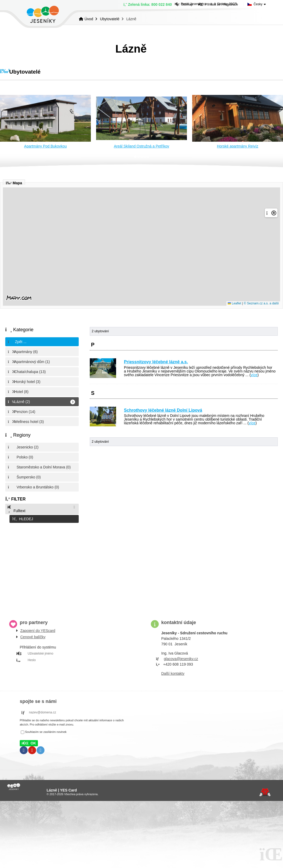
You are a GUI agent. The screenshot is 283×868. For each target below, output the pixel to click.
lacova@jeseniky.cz (182, 657)
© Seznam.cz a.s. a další (261, 303)
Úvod (43, 14)
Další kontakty (173, 672)
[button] (42, 518)
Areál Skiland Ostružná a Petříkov (141, 146)
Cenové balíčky (33, 635)
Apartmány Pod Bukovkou (46, 146)
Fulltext (16, 509)
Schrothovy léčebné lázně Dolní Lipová (163, 410)
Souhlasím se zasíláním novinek (46, 731)
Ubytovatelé (110, 19)
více (254, 375)
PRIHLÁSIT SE (76, 665)
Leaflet (234, 303)
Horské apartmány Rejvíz (238, 146)
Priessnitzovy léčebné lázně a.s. (156, 362)
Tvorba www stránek (265, 791)
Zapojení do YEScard (38, 629)
